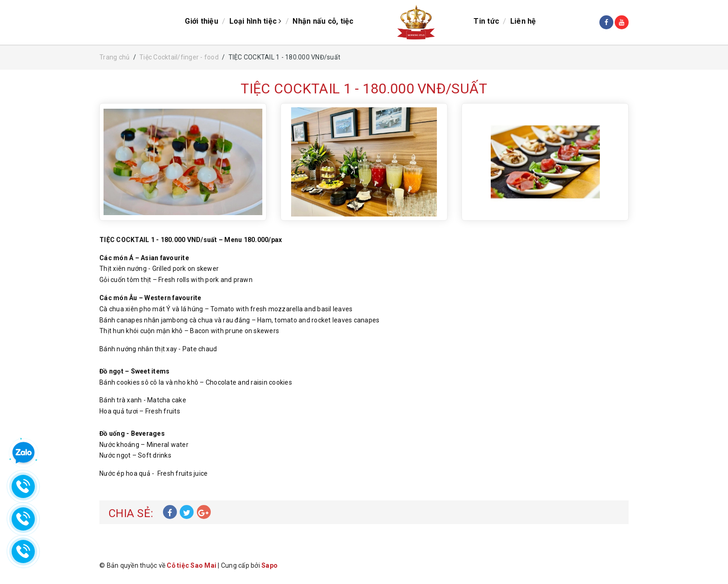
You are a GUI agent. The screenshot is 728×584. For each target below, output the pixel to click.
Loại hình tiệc (256, 21)
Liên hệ (523, 21)
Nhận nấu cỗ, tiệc (323, 21)
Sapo (270, 565)
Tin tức (486, 21)
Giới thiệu (201, 21)
